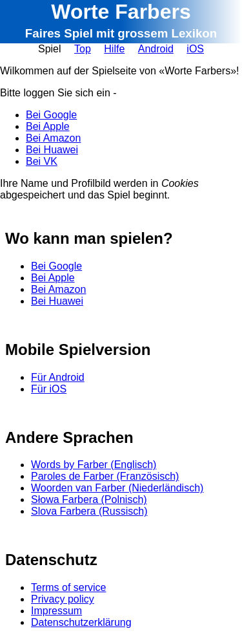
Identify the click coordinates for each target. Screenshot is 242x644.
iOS (195, 49)
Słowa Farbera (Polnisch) (89, 499)
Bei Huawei (52, 150)
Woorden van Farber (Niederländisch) (117, 488)
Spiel (50, 49)
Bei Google (51, 115)
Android (156, 49)
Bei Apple (48, 126)
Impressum (56, 611)
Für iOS (49, 389)
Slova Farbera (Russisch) (89, 511)
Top (83, 49)
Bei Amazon (53, 138)
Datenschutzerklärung (81, 622)
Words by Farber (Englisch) (94, 465)
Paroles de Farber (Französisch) (105, 476)
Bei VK (42, 161)
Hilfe (114, 49)
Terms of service (68, 587)
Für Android (58, 377)
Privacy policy (63, 599)
